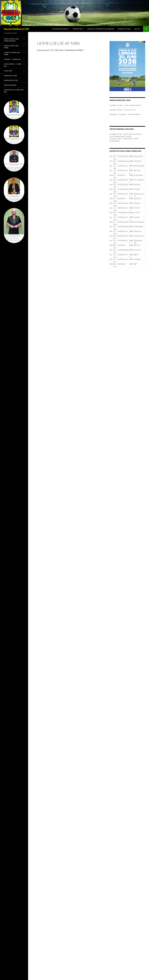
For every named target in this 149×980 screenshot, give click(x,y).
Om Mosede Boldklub (60, 29)
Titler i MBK (8, 71)
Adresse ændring (10, 85)
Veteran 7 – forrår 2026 (12, 59)
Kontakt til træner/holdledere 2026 (101, 29)
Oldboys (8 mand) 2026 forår (12, 54)
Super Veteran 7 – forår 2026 (12, 65)
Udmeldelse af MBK (11, 80)
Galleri (137, 29)
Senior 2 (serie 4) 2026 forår (11, 47)
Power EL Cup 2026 (124, 29)
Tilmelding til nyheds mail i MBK (14, 91)
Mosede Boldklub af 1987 (17, 29)
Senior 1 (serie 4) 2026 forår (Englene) (11, 40)
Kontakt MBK (78, 29)
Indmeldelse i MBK (10, 76)
